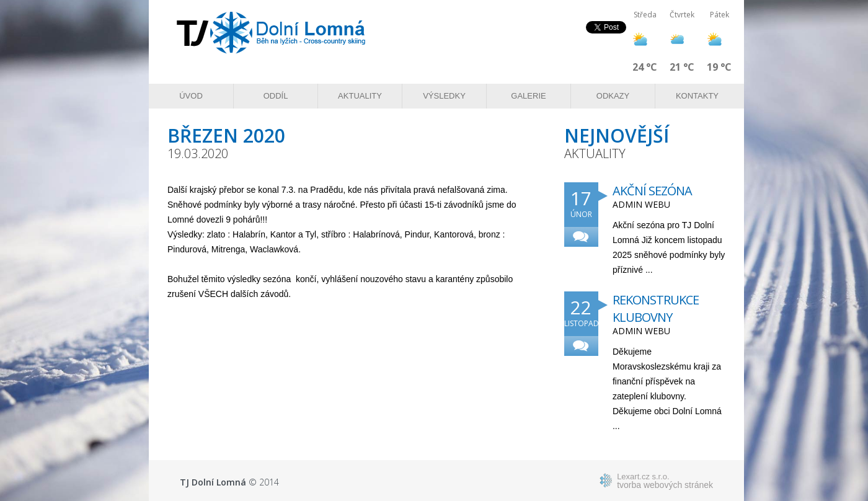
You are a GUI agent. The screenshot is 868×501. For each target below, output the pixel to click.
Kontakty (697, 96)
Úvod (191, 96)
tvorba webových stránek (665, 481)
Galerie (528, 96)
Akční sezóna (652, 191)
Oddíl (276, 96)
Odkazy (613, 96)
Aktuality (360, 96)
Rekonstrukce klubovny (656, 308)
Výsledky (444, 96)
